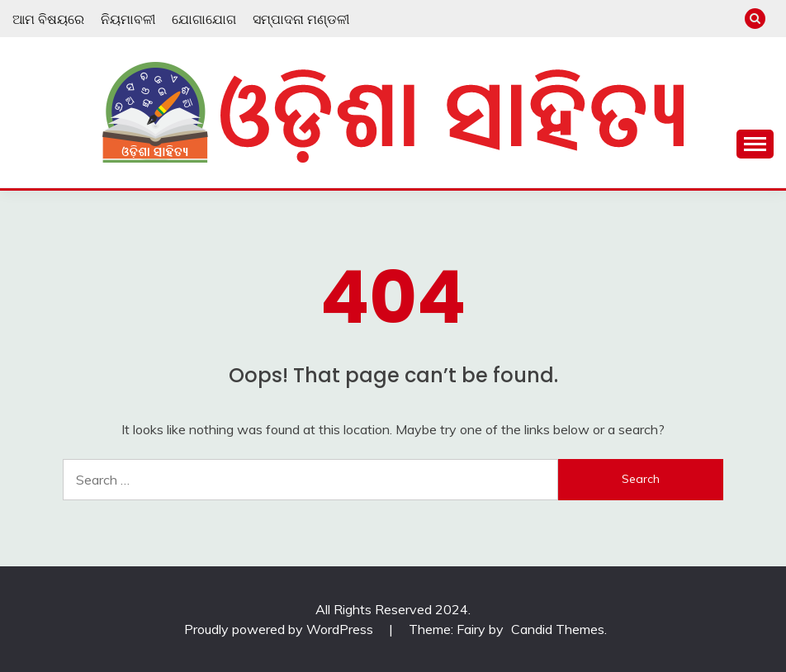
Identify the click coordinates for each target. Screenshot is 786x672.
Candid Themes (558, 629)
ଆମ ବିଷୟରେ (48, 19)
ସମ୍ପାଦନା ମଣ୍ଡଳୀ (301, 19)
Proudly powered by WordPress (280, 629)
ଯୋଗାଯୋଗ (204, 19)
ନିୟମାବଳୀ (128, 19)
